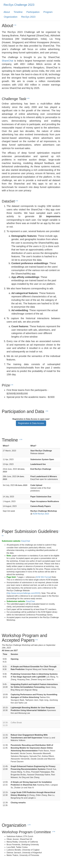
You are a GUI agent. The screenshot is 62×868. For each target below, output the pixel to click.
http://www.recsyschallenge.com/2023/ (23, 593)
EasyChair (26, 541)
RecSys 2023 (28, 17)
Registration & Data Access (31, 423)
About (7, 12)
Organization (11, 17)
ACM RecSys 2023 (41, 514)
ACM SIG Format (43, 577)
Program (48, 12)
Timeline (18, 12)
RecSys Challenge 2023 (19, 5)
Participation (33, 12)
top (15, 25)
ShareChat (8, 61)
